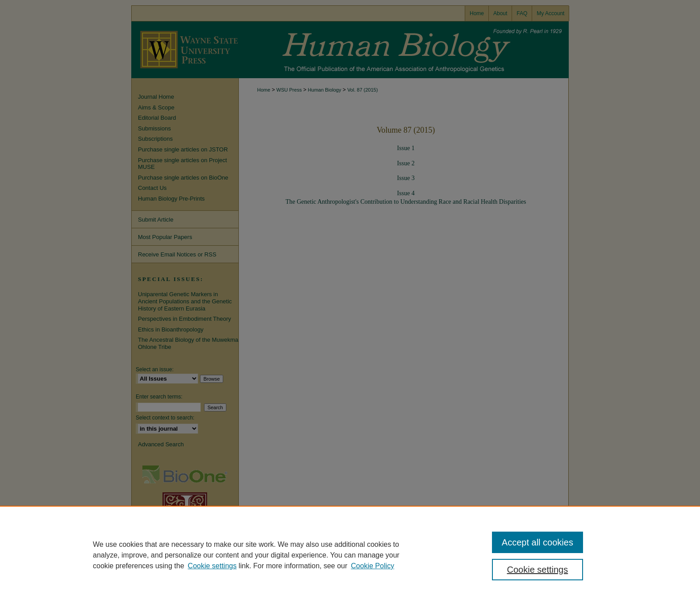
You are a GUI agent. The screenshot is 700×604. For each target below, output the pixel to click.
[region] (350, 555)
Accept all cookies (537, 542)
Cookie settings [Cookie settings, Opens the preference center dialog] (538, 570)
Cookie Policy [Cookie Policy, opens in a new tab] (373, 566)
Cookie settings (212, 566)
